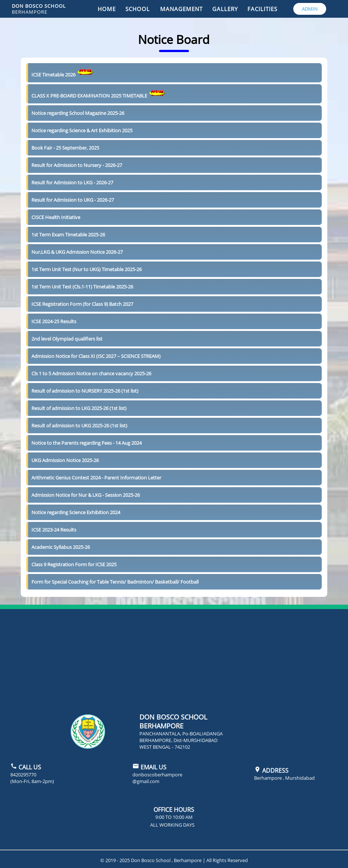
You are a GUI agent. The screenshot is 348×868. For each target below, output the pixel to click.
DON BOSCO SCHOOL (39, 9)
